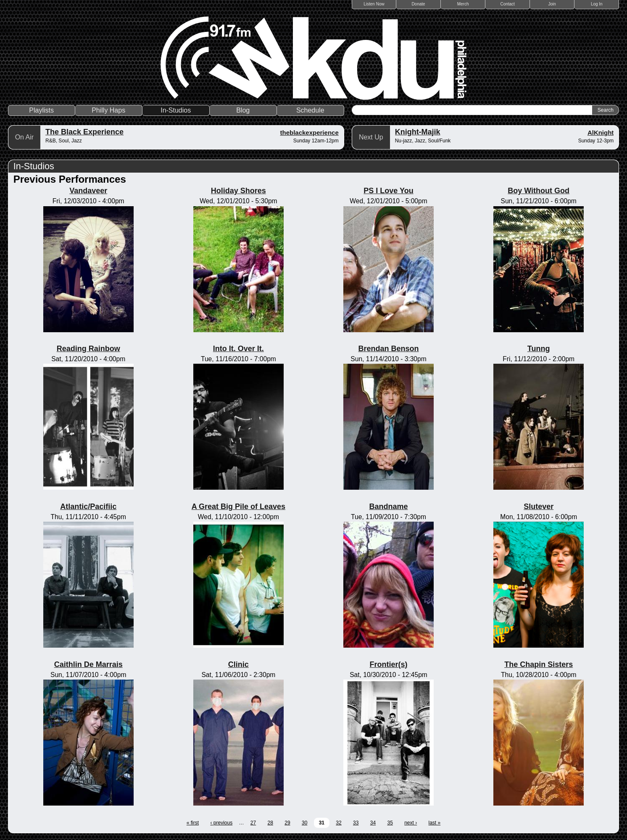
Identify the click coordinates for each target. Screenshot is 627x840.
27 (253, 823)
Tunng (539, 349)
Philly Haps (108, 110)
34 (373, 823)
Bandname (389, 507)
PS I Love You (388, 191)
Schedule (310, 110)
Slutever (539, 507)
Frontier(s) (389, 664)
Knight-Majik (418, 132)
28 (270, 823)
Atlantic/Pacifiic (88, 507)
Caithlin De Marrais (88, 664)
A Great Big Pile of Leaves (238, 507)
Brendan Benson (389, 349)
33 (356, 823)
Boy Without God (539, 191)
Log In (597, 4)
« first (193, 823)
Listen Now (374, 4)
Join (552, 4)
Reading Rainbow (88, 349)
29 (287, 823)
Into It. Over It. (238, 349)
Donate (418, 4)
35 (390, 823)
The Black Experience (84, 132)
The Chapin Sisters (539, 664)
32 (339, 823)
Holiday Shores (238, 191)
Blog (243, 110)
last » (435, 823)
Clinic (238, 664)
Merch (463, 4)
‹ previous (221, 823)
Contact (507, 4)
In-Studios (176, 110)
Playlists (41, 110)
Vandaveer (88, 191)
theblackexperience (309, 133)
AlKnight (601, 133)
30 (304, 823)
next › (411, 823)
